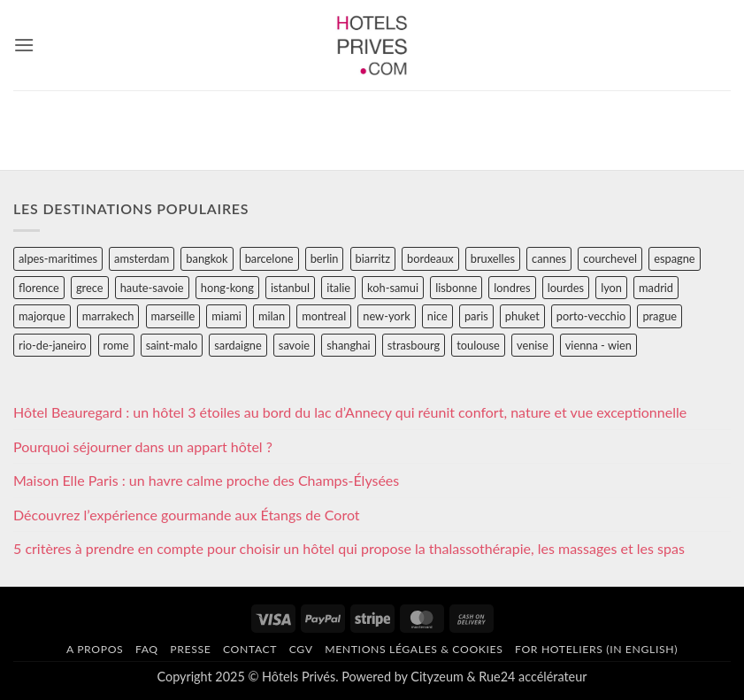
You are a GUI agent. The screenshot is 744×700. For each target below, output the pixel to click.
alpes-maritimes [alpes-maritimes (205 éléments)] (58, 258)
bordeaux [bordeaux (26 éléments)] (430, 258)
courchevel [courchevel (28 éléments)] (610, 258)
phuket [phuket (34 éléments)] (522, 316)
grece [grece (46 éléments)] (90, 288)
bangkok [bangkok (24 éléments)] (207, 258)
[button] (24, 45)
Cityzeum (437, 677)
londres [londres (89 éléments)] (512, 288)
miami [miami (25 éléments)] (226, 316)
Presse (190, 649)
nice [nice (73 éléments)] (437, 316)
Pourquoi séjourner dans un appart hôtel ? (143, 446)
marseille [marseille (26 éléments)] (173, 316)
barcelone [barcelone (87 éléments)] (269, 258)
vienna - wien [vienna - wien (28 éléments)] (598, 345)
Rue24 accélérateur (533, 677)
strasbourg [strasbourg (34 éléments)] (414, 345)
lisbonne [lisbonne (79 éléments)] (456, 288)
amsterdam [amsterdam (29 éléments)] (142, 258)
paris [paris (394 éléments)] (476, 316)
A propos (95, 649)
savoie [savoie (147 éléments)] (294, 345)
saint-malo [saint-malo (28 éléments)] (172, 345)
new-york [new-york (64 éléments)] (386, 316)
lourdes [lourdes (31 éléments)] (566, 288)
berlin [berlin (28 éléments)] (325, 258)
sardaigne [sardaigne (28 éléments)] (238, 345)
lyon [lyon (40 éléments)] (611, 288)
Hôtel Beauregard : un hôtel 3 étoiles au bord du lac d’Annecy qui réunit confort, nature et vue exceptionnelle (350, 412)
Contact (250, 649)
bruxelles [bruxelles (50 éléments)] (493, 258)
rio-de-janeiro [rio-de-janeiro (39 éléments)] (52, 345)
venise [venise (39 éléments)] (533, 345)
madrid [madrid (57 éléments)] (656, 288)
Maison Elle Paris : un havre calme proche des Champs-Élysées (206, 480)
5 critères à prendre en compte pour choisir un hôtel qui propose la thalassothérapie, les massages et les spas (349, 548)
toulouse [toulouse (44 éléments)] (478, 345)
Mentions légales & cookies (414, 649)
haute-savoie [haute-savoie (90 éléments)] (152, 288)
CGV (301, 649)
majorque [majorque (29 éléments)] (42, 316)
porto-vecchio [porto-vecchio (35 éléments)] (591, 316)
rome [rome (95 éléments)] (116, 345)
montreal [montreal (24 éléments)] (324, 316)
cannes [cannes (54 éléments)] (549, 258)
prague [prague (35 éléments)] (660, 316)
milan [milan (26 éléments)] (272, 316)
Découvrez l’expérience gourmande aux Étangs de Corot (187, 515)
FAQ (147, 649)
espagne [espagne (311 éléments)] (674, 258)
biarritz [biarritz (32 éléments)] (373, 258)
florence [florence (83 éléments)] (39, 288)
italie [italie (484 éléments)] (338, 288)
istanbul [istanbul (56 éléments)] (290, 288)
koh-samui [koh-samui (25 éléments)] (393, 288)
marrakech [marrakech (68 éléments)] (108, 316)
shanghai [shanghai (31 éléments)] (348, 345)
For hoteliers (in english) (596, 649)
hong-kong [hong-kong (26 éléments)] (227, 288)
